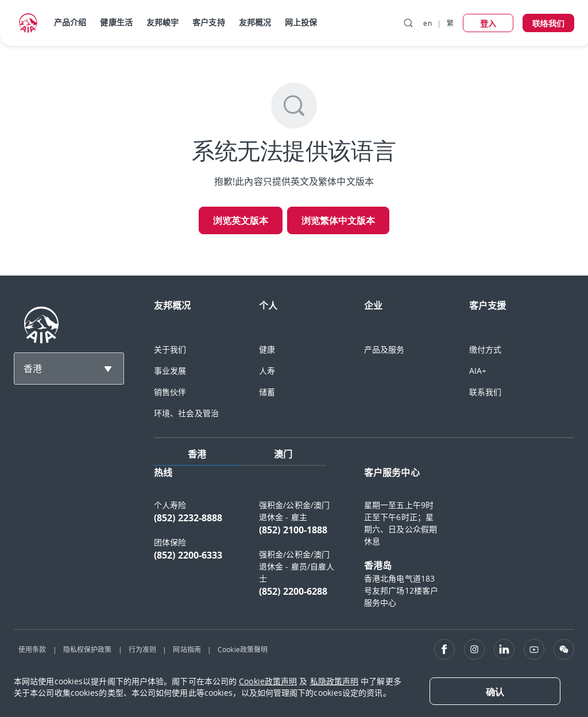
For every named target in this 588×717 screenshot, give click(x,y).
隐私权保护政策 (88, 649)
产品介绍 (70, 22)
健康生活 (116, 22)
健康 (267, 349)
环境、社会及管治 (186, 413)
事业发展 (170, 371)
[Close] (495, 691)
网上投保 (301, 22)
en (427, 23)
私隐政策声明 (334, 681)
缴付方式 (485, 349)
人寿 (267, 371)
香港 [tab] (197, 454)
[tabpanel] (364, 543)
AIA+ (478, 371)
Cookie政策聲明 (243, 649)
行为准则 (142, 649)
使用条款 (32, 649)
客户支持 (208, 22)
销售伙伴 (170, 392)
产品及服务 (384, 349)
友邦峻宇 (163, 22)
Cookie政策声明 (268, 681)
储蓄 (267, 392)
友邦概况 (255, 22)
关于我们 (170, 349)
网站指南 (187, 649)
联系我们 (485, 392)
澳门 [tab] (283, 454)
